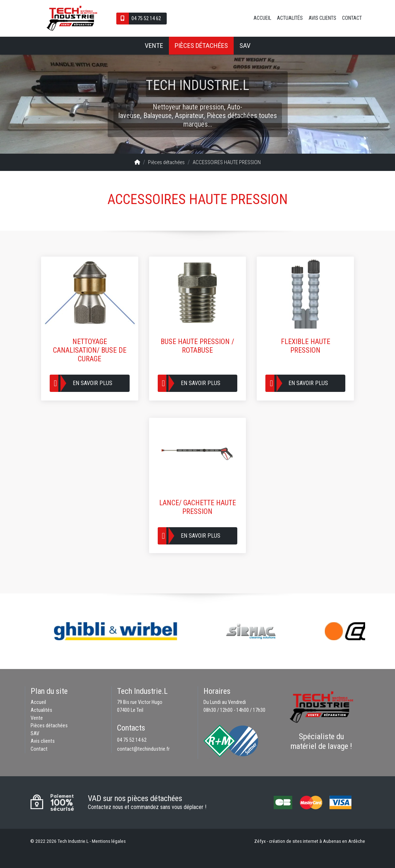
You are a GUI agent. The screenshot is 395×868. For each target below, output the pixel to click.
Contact (352, 18)
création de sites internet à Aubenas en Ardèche (317, 841)
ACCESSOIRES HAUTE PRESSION (227, 162)
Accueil (262, 18)
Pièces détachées (201, 46)
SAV (245, 46)
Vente (154, 46)
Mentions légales (109, 841)
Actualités (290, 18)
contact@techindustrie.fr (143, 749)
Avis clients (322, 18)
